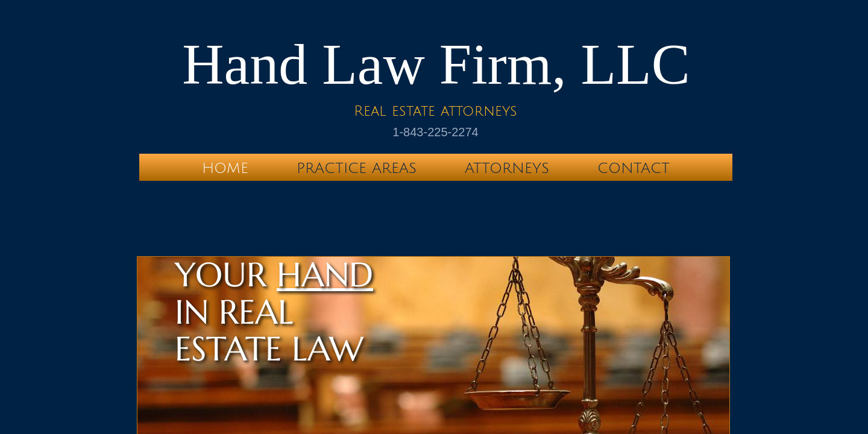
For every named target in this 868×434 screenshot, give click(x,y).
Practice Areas (357, 168)
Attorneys (507, 168)
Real (370, 111)
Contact (634, 168)
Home (225, 168)
